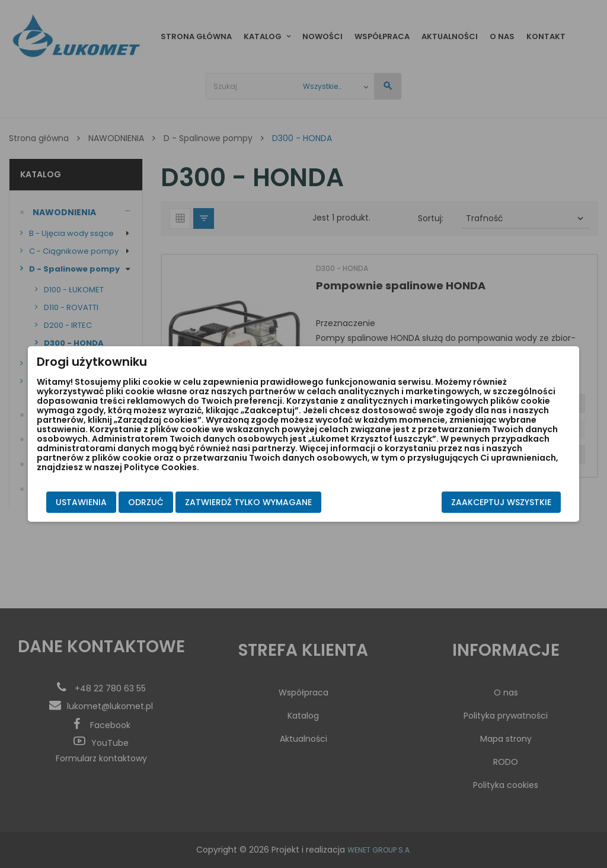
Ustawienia (68, 502)
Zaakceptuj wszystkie (515, 502)
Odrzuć (132, 502)
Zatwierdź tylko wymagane (235, 502)
